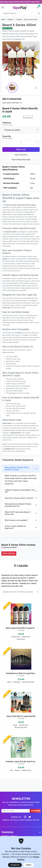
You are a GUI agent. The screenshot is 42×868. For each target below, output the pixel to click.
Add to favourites (21, 155)
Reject (29, 865)
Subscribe (35, 811)
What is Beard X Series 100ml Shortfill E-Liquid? (17, 469)
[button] (3, 7)
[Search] (19, 13)
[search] (39, 13)
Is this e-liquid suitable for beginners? (15, 527)
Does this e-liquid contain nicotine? (19, 498)
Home (3, 20)
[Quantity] (21, 142)
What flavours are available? (16, 520)
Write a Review (9, 553)
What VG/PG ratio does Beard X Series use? (18, 513)
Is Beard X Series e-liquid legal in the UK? (20, 491)
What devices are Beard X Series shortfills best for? (18, 505)
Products (10, 20)
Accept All (15, 865)
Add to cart (21, 149)
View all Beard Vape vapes (21, 160)
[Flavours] (21, 130)
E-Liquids (19, 20)
